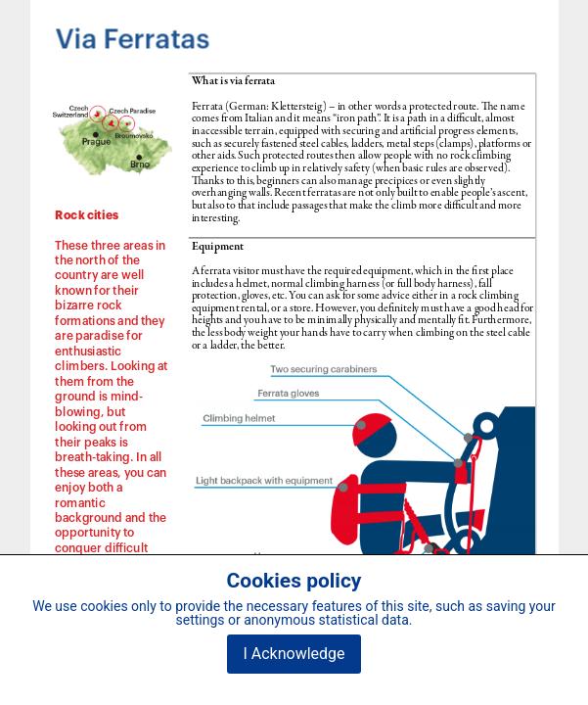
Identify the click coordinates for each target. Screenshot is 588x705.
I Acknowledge (294, 654)
